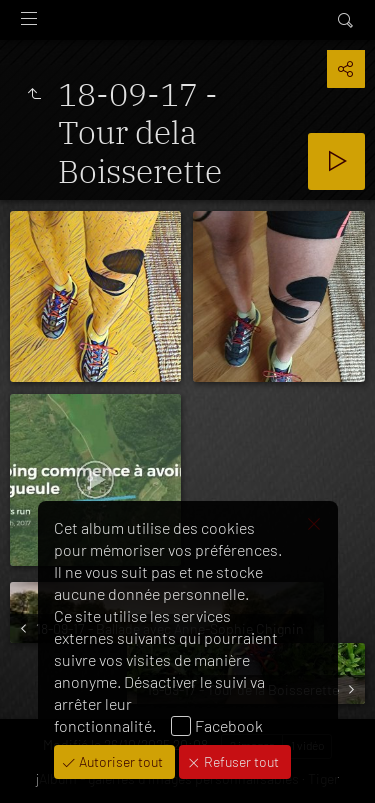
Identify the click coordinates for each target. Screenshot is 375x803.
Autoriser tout (119, 761)
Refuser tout (240, 761)
